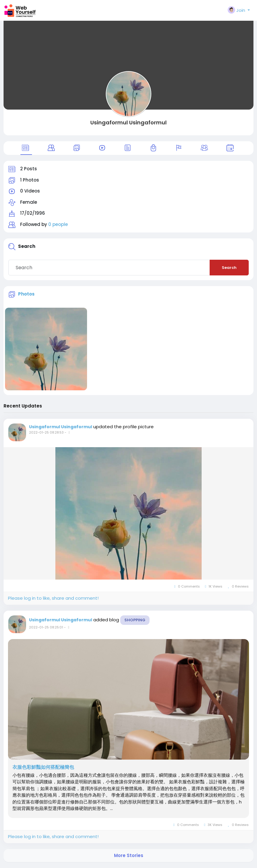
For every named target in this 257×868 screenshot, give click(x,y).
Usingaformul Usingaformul (128, 122)
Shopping (135, 620)
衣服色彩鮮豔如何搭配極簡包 (43, 767)
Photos (26, 294)
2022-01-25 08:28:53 (46, 432)
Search (229, 268)
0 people (58, 224)
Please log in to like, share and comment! (53, 598)
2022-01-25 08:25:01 (46, 627)
